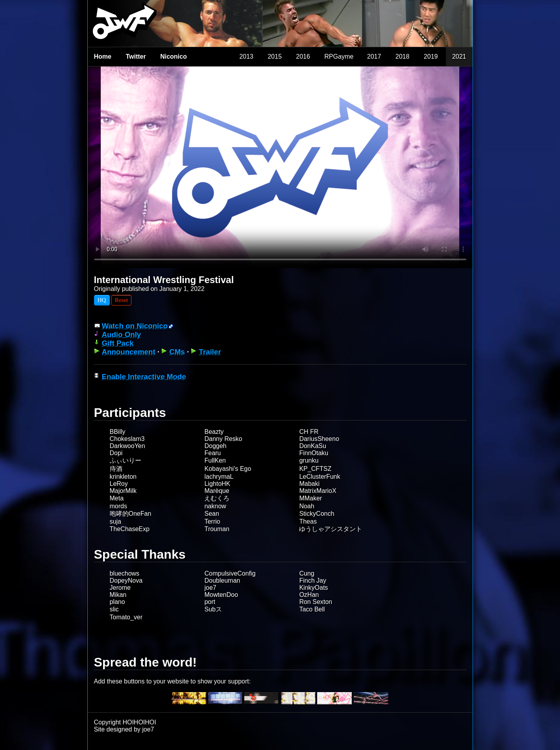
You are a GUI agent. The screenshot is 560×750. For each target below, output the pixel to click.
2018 (403, 56)
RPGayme (339, 56)
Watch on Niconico (135, 326)
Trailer (210, 352)
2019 (431, 56)
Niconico (174, 56)
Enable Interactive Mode (144, 377)
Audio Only (122, 334)
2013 (246, 56)
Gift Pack (118, 343)
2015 (275, 56)
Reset (121, 300)
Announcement (129, 352)
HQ (102, 300)
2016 (303, 56)
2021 (459, 56)
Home (103, 56)
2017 (374, 56)
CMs (177, 352)
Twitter (136, 56)
